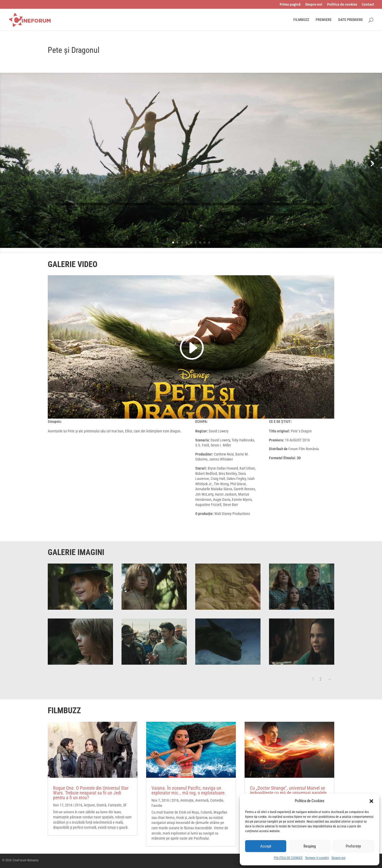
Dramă (101, 805)
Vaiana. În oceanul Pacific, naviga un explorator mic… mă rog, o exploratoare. (189, 790)
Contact (368, 5)
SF (125, 805)
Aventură (202, 800)
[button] (371, 801)
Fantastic (115, 805)
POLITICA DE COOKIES (288, 858)
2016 (79, 805)
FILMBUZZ (301, 20)
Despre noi (338, 858)
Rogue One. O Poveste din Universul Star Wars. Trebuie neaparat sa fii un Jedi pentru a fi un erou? (91, 793)
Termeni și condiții (317, 858)
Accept (266, 846)
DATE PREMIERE (351, 20)
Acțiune (89, 805)
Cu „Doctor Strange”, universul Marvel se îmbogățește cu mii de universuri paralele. (289, 790)
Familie (157, 806)
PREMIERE (324, 20)
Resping (310, 846)
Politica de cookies (342, 5)
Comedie (217, 800)
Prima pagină (290, 5)
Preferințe (353, 846)
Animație (187, 800)
